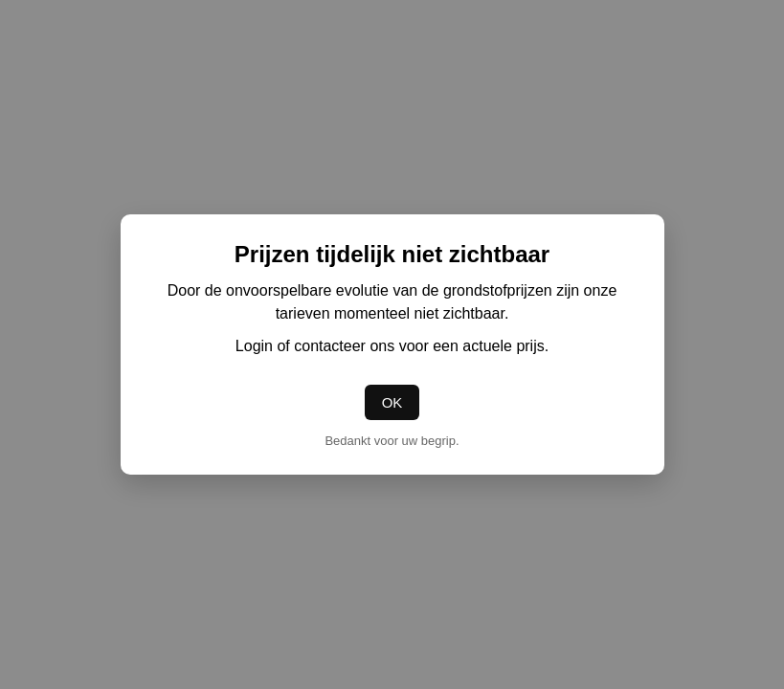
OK (392, 402)
